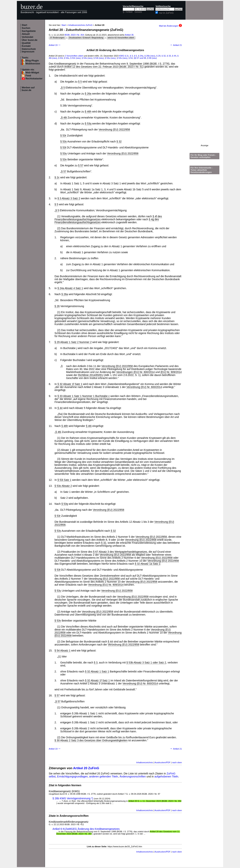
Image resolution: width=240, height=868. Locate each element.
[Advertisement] (205, 88)
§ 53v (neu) (122, 58)
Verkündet (27, 37)
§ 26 (57, 306)
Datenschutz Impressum (29, 50)
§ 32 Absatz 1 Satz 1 (97, 671)
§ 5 (135, 56)
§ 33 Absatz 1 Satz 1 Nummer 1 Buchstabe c (84, 396)
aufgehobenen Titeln (166, 776)
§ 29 (158, 56)
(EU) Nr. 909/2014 (171, 372)
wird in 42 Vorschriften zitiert (121, 38)
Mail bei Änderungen (170, 26)
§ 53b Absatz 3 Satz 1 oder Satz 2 (146, 663)
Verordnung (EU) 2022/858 (114, 130)
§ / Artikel (128, 12)
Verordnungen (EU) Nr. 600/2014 (135, 372)
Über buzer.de (30, 40)
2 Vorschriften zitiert (74, 56)
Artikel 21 (176, 45)
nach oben (177, 762)
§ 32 (164, 56)
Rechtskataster (34, 79)
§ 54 (130, 58)
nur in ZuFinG (166, 13)
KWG (122, 56)
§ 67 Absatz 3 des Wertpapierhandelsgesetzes (120, 552)
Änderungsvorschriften (133, 776)
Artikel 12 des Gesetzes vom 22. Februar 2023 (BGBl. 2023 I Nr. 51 (104, 67)
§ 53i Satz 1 (64, 480)
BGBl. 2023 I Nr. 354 (74, 35)
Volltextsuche (163, 6)
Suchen (26, 28)
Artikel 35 (129, 35)
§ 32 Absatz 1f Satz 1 (70, 384)
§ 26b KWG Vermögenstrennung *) (73, 798)
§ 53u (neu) (110, 58)
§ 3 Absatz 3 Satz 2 (69, 198)
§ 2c (127, 56)
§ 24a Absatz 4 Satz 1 (70, 288)
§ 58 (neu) (152, 58)
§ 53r (63, 135)
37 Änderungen (57, 38)
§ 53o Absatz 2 (63, 486)
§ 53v (64, 159)
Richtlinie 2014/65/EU (91, 375)
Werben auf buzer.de (28, 89)
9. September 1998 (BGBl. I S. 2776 (148, 64)
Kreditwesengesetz (65, 64)
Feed (28, 76)
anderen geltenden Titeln (104, 776)
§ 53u (64, 153)
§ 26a (88, 94)
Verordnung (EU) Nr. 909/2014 (106, 585)
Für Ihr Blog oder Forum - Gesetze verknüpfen (203, 156)
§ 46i (64, 118)
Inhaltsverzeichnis (145, 762)
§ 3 (131, 56)
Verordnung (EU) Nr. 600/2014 (144, 387)
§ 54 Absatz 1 (63, 651)
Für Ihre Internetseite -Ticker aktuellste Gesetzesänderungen (202, 170)
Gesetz (138, 12)
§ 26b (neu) (150, 56)
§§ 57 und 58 (140, 58)
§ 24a (141, 56)
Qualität (26, 43)
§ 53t (63, 147)
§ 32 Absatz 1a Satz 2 (148, 564)
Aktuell (26, 34)
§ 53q (88, 124)
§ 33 (169, 56)
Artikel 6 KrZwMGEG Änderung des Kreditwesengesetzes (86, 829)
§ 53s (64, 141)
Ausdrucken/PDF (162, 762)
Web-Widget (32, 73)
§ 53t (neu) (99, 58)
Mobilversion (33, 64)
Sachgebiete (29, 31)
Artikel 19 (55, 45)
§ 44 (174, 56)
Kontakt (26, 46)
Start (24, 25)
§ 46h (88, 112)
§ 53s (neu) (87, 58)
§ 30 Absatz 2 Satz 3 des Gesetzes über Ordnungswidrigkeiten (91, 740)
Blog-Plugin (32, 61)
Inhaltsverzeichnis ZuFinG (80, 25)
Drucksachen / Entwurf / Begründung (86, 38)
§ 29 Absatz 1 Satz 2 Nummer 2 (73, 342)
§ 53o (67, 58)
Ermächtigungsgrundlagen (72, 776)
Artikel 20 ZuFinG (86, 768)
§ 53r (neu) (75, 58)
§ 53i (60, 58)
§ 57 (81, 165)
